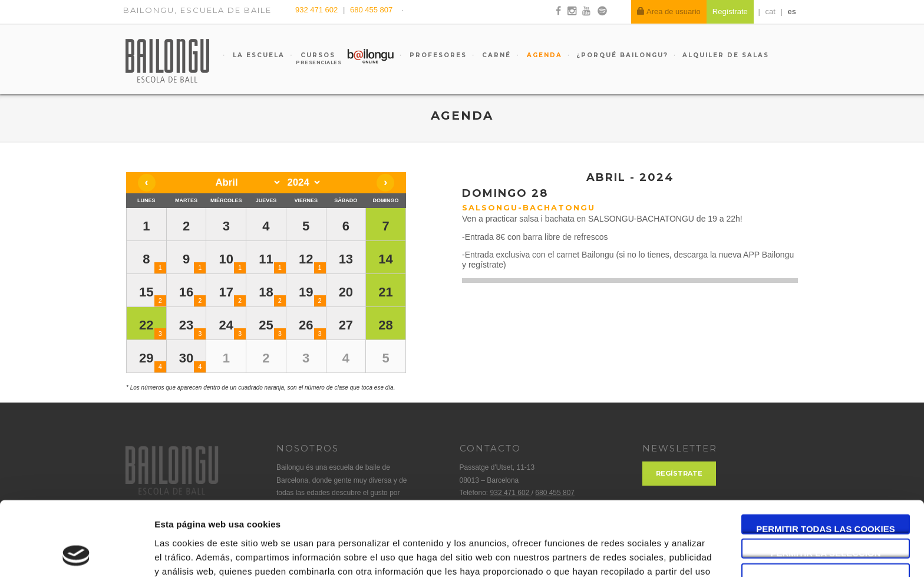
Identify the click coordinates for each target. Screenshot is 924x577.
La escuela (257, 55)
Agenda (543, 55)
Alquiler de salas (726, 55)
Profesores (437, 55)
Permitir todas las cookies (826, 459)
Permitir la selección (826, 484)
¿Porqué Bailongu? (622, 55)
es (792, 11)
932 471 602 (318, 10)
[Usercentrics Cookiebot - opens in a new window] (76, 554)
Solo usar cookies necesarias (826, 508)
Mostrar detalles (633, 554)
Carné (495, 55)
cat (770, 11)
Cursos (312, 58)
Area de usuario (669, 11)
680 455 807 (371, 10)
